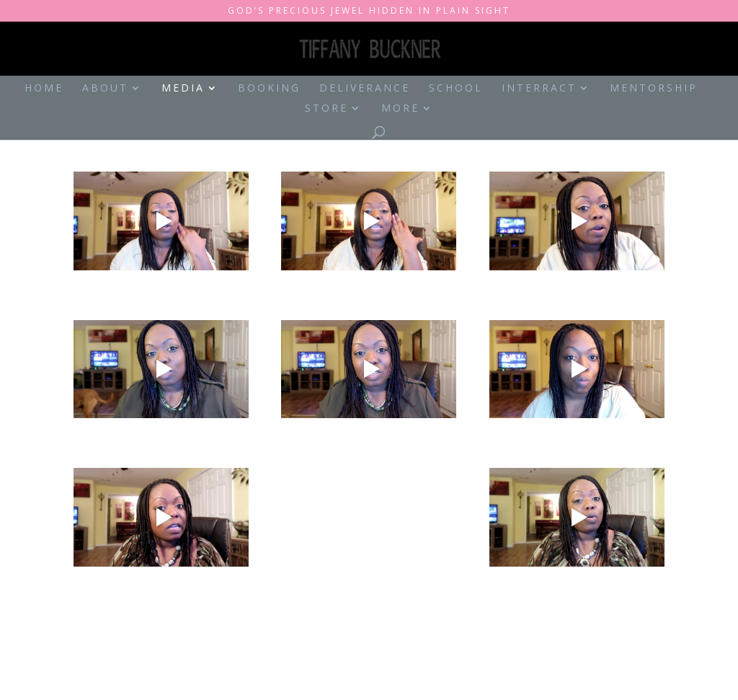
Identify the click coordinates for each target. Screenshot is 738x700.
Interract (539, 89)
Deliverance (365, 89)
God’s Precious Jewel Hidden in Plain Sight (369, 12)
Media (183, 89)
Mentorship (654, 89)
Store (326, 109)
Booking (269, 89)
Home (44, 89)
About (105, 89)
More (400, 109)
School (456, 89)
